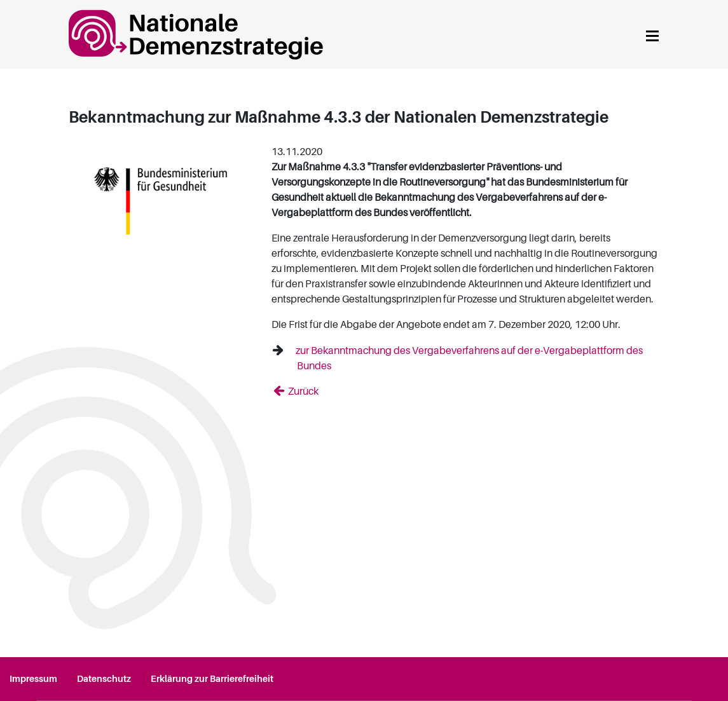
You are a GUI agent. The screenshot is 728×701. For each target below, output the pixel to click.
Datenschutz (104, 679)
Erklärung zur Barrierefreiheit (212, 679)
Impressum (33, 679)
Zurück (302, 391)
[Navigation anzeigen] (652, 34)
